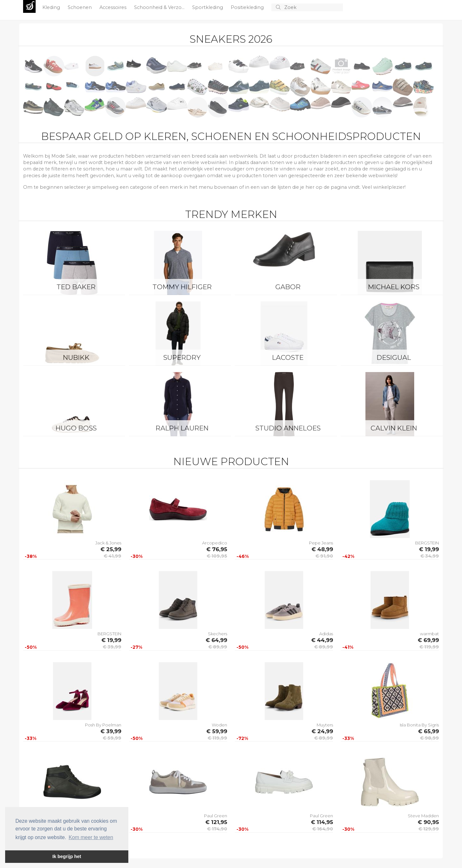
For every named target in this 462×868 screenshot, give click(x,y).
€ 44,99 (322, 640)
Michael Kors (394, 287)
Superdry (182, 357)
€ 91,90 (324, 556)
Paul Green (216, 816)
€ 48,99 (322, 549)
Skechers (218, 634)
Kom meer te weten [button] (91, 837)
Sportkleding (208, 7)
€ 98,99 (429, 738)
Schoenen (80, 7)
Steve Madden (423, 816)
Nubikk (76, 357)
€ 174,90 (217, 829)
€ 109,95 (217, 556)
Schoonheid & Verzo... (160, 7)
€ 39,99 (112, 647)
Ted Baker (76, 287)
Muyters (325, 725)
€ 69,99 (428, 640)
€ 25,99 (111, 549)
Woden (219, 725)
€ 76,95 (217, 549)
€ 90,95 (428, 822)
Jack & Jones (108, 543)
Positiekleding (248, 7)
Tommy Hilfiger (182, 287)
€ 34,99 (430, 556)
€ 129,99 (429, 829)
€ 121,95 (216, 822)
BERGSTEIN (427, 543)
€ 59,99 (112, 738)
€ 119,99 (429, 647)
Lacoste (288, 357)
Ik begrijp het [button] (67, 856)
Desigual (394, 357)
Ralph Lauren (182, 428)
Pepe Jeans (321, 543)
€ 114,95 (322, 822)
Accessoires (114, 7)
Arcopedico (215, 543)
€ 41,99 (112, 556)
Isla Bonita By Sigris (419, 725)
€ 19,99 (429, 549)
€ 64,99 (216, 640)
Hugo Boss (76, 428)
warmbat (429, 634)
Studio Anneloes (288, 428)
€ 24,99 (322, 731)
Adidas (326, 634)
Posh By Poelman (103, 725)
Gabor (288, 287)
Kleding (52, 7)
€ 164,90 (323, 829)
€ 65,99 (428, 731)
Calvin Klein (394, 428)
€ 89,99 (218, 647)
